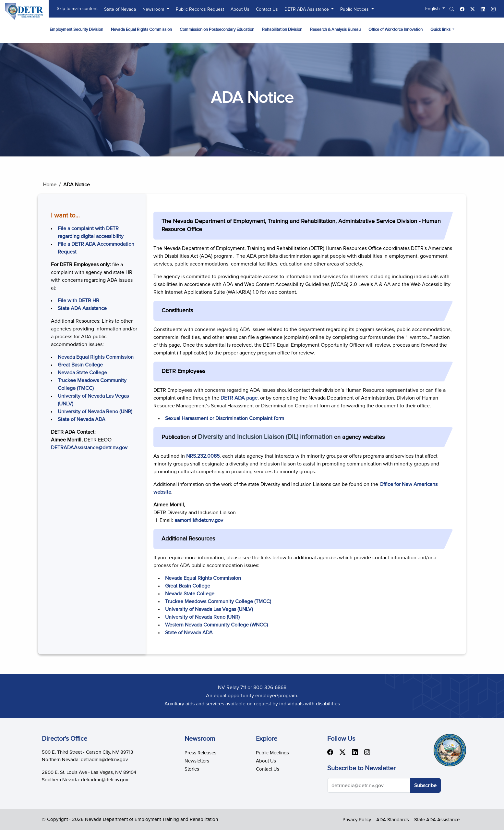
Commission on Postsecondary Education (217, 30)
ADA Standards (393, 820)
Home (50, 185)
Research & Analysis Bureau (335, 30)
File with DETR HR (78, 301)
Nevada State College (82, 373)
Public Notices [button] (355, 9)
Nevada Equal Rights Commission (141, 30)
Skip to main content (77, 9)
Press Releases (200, 753)
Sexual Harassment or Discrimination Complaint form (225, 418)
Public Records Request (200, 9)
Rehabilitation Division (282, 30)
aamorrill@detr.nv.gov (199, 520)
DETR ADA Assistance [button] (307, 9)
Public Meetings (272, 753)
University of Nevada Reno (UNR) (95, 412)
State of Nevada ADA (82, 419)
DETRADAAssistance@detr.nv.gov (89, 448)
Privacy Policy (357, 820)
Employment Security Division (76, 30)
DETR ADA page (239, 398)
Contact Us (267, 9)
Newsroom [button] (154, 9)
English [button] (433, 9)
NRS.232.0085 (203, 456)
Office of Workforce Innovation (396, 30)
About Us (240, 9)
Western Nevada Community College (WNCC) (216, 625)
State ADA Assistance (82, 308)
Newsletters (197, 761)
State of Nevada (120, 9)
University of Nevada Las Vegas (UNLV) (209, 609)
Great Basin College (80, 365)
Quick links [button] (441, 30)
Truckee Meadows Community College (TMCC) (218, 601)
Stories (192, 769)
